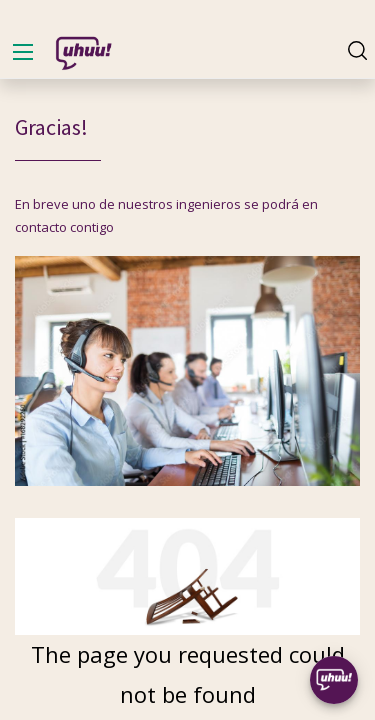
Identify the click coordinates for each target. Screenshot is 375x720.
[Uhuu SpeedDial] (334, 680)
